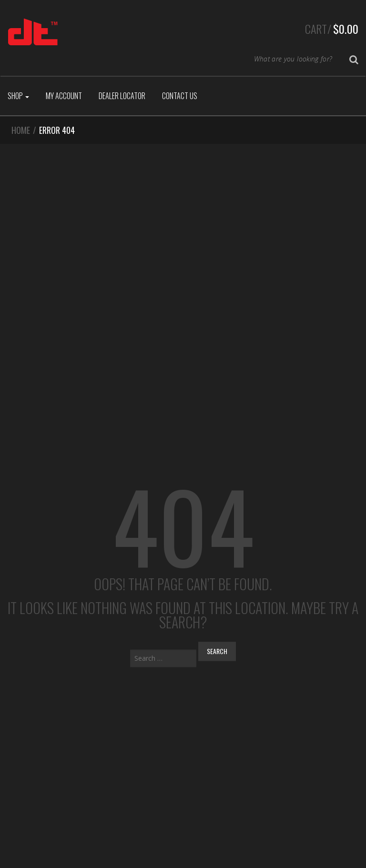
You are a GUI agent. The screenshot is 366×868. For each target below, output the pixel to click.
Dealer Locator (122, 96)
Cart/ (332, 29)
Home (21, 130)
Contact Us (180, 96)
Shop (18, 96)
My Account (64, 96)
